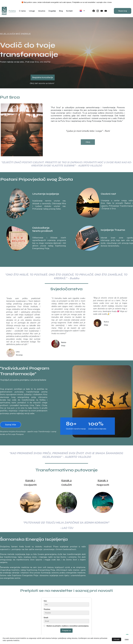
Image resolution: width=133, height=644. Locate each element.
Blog (61, 11)
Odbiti (127, 639)
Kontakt (69, 11)
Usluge (32, 11)
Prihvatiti (116, 639)
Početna (12, 11)
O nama (22, 11)
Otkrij (88, 143)
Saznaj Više (11, 426)
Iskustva (42, 11)
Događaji (52, 11)
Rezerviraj (123, 11)
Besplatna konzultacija (43, 77)
